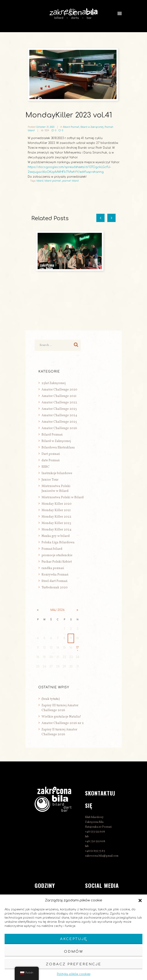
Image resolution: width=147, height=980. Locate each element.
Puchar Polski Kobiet (57, 562)
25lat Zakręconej (54, 383)
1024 (47, 130)
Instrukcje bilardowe (57, 473)
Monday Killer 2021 (56, 510)
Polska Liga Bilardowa (58, 543)
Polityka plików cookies (74, 974)
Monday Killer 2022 (56, 517)
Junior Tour (50, 480)
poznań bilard (70, 181)
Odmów (74, 952)
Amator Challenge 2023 (59, 409)
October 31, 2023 (45, 127)
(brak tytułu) (51, 699)
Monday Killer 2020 (57, 504)
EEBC (46, 467)
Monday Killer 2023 (56, 523)
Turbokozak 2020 (55, 588)
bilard (40, 181)
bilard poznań (53, 181)
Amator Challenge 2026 (59, 428)
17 (77, 648)
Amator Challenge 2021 (59, 396)
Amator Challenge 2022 (59, 403)
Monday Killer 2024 (56, 530)
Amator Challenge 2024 (59, 415)
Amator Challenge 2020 (59, 390)
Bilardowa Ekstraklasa (58, 448)
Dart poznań (51, 454)
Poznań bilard (52, 549)
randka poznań (53, 568)
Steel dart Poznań (54, 581)
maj (58, 610)
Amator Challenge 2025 (59, 422)
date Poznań (51, 460)
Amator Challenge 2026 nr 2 (63, 723)
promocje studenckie (57, 555)
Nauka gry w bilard (56, 536)
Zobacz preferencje (74, 964)
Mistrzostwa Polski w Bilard (63, 497)
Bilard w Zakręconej (92, 127)
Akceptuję (74, 939)
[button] (140, 900)
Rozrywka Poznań (55, 575)
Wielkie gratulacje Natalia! (61, 717)
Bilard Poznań (71, 127)
